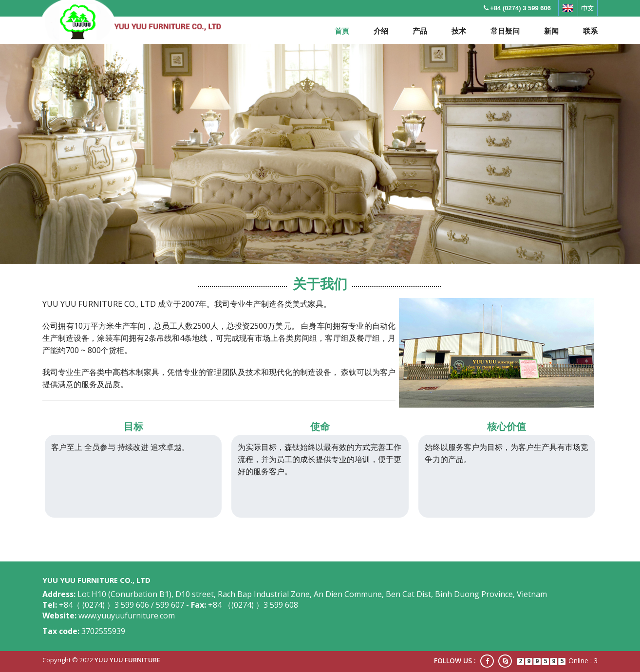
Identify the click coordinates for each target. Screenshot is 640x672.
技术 (459, 31)
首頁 (342, 31)
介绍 (381, 31)
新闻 (551, 31)
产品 (420, 31)
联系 (590, 31)
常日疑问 (505, 31)
